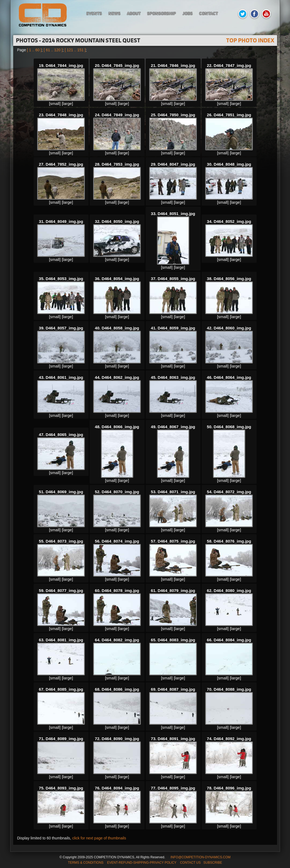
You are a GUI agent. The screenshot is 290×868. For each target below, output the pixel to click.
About (134, 13)
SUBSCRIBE (213, 863)
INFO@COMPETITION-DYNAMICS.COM (200, 857)
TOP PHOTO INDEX (250, 40)
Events (94, 13)
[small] (55, 103)
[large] (67, 103)
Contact (209, 13)
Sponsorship (162, 13)
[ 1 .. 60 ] (34, 50)
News (115, 13)
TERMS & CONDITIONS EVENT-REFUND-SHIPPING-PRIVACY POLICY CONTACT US (134, 863)
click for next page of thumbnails (99, 838)
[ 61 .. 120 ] (53, 50)
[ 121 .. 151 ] (75, 50)
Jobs (188, 13)
